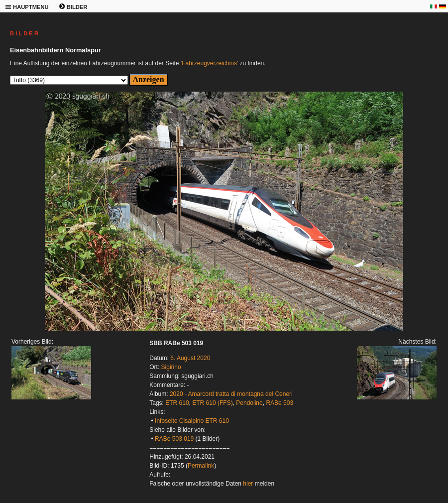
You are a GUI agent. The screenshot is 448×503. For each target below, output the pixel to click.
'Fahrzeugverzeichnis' (209, 63)
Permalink (201, 466)
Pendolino (249, 403)
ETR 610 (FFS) (212, 403)
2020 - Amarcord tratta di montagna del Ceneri (231, 394)
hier (248, 484)
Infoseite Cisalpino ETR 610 (192, 421)
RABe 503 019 (174, 439)
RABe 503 (280, 403)
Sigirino (171, 367)
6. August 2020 (190, 358)
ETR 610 (177, 403)
